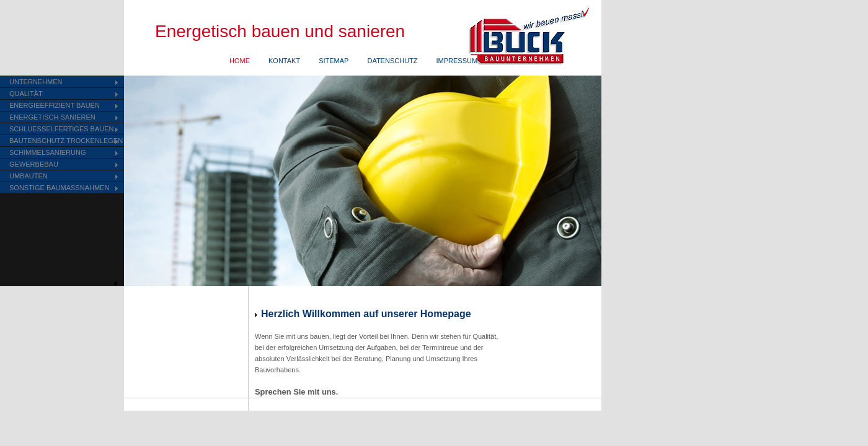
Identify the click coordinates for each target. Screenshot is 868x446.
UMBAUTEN (29, 176)
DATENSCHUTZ (392, 61)
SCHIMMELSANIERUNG (47, 152)
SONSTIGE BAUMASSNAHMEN (59, 188)
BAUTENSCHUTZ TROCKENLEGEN (66, 141)
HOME (240, 61)
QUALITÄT (26, 94)
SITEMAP (334, 61)
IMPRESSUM (457, 61)
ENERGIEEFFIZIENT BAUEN (55, 105)
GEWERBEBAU (34, 164)
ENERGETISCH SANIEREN (52, 117)
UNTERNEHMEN (36, 82)
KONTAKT (284, 61)
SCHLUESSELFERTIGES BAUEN (62, 129)
